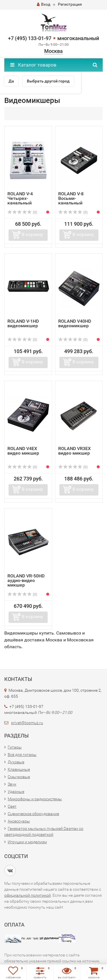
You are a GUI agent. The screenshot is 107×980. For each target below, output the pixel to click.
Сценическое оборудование (33, 814)
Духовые (16, 762)
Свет (12, 806)
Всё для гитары (22, 755)
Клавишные (19, 769)
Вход (44, 4)
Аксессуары (19, 821)
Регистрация (70, 4)
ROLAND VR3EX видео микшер (74, 451)
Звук (12, 784)
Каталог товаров (33, 65)
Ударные (16, 792)
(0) (22, 212)
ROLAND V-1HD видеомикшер (23, 323)
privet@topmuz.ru (27, 723)
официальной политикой (28, 895)
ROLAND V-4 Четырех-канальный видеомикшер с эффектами (24, 203)
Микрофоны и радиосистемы (35, 799)
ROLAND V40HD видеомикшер (75, 323)
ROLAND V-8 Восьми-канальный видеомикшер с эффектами (75, 203)
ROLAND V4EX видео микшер (23, 451)
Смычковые (19, 777)
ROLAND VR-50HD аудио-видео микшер (26, 580)
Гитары (15, 747)
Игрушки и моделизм (27, 842)
